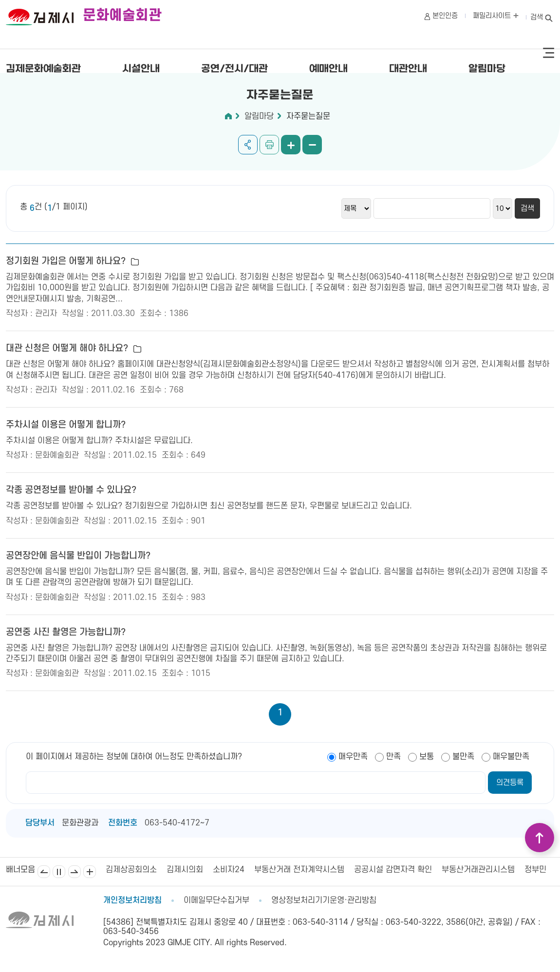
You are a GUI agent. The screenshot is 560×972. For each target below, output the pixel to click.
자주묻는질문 (308, 116)
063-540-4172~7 (177, 823)
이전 (44, 872)
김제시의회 (185, 870)
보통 (427, 757)
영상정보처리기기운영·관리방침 (324, 900)
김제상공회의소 (131, 870)
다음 (75, 872)
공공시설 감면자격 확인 (393, 870)
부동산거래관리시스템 (478, 870)
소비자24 (229, 870)
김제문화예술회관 (43, 69)
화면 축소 (312, 145)
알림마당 (487, 69)
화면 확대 (291, 145)
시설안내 (141, 69)
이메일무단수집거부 (216, 900)
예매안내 (328, 69)
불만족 (463, 757)
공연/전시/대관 (234, 69)
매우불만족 (511, 757)
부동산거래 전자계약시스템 (299, 870)
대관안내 (408, 69)
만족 (393, 757)
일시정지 (59, 872)
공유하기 (248, 145)
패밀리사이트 (496, 16)
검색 (537, 17)
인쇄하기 (269, 145)
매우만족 (353, 757)
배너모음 (90, 872)
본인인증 (445, 16)
